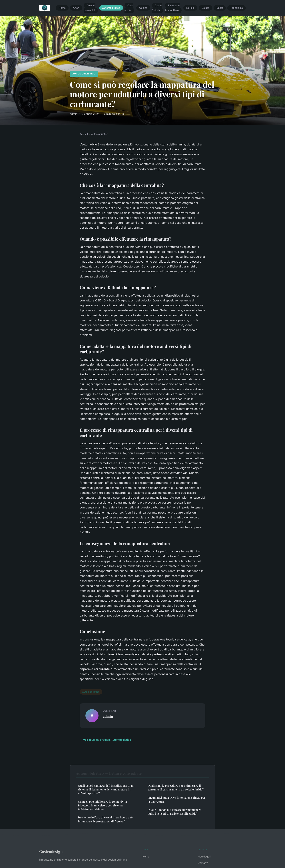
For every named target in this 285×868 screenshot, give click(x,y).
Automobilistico (111, 8)
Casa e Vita (129, 8)
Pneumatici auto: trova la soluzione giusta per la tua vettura (176, 799)
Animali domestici (89, 8)
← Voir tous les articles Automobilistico (105, 740)
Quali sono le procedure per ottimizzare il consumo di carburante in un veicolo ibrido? (176, 787)
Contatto (203, 863)
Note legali (204, 856)
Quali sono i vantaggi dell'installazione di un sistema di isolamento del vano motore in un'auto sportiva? (106, 789)
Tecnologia (236, 8)
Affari (76, 8)
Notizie (190, 8)
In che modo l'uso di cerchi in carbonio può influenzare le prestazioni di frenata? (105, 819)
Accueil (84, 134)
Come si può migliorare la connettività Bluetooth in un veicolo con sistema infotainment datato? (102, 805)
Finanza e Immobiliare (172, 8)
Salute (205, 8)
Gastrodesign (51, 851)
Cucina (143, 8)
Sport (220, 8)
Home (62, 8)
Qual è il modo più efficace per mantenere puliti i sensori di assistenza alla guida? (174, 812)
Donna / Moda (157, 8)
